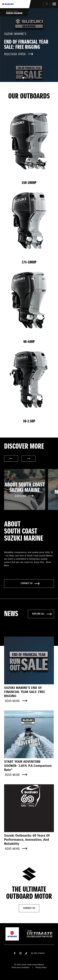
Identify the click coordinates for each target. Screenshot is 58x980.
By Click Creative (38, 953)
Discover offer (19, 54)
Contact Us (29, 908)
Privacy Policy (41, 968)
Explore (24, 496)
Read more (16, 701)
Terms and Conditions (21, 968)
